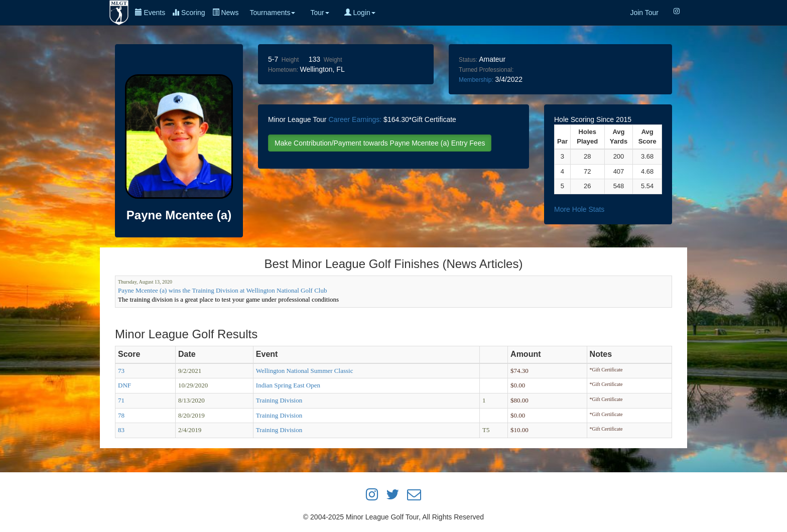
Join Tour (644, 13)
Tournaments (272, 13)
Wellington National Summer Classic (305, 371)
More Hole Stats (579, 209)
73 (121, 371)
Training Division (279, 400)
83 (121, 430)
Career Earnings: (355, 119)
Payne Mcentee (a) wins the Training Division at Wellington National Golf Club (222, 290)
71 (121, 400)
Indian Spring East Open (288, 385)
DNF (124, 385)
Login (360, 13)
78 (121, 415)
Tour (319, 13)
